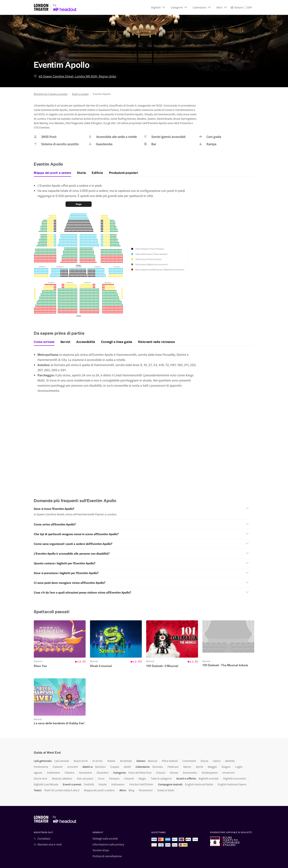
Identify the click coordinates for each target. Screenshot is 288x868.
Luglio (239, 756)
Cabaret (58, 756)
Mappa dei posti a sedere (99, 779)
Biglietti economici (235, 767)
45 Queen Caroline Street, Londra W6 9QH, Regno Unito (75, 76)
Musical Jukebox (62, 767)
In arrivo (98, 750)
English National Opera (232, 773)
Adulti (127, 756)
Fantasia (114, 767)
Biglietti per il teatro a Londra (51, 94)
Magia (142, 767)
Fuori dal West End (140, 762)
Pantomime (41, 756)
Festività (89, 773)
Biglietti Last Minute (46, 773)
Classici (161, 762)
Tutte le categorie (161, 767)
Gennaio (158, 756)
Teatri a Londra (80, 94)
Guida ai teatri (166, 779)
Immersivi (228, 762)
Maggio (212, 756)
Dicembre (103, 762)
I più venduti (62, 750)
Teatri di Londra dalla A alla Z (62, 779)
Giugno (226, 756)
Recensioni (146, 779)
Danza (204, 750)
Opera (217, 750)
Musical (153, 750)
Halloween (118, 773)
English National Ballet (199, 773)
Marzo (187, 756)
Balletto (230, 750)
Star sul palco (85, 767)
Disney (174, 762)
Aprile (199, 756)
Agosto (38, 762)
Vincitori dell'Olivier (141, 773)
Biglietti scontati (209, 767)
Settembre (54, 762)
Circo (101, 767)
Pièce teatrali (170, 750)
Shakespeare (210, 762)
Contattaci (44, 827)
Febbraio (173, 756)
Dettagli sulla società (105, 827)
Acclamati (126, 750)
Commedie (189, 750)
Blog (131, 779)
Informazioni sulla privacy (108, 833)
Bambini (100, 756)
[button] (158, 7)
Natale (111, 750)
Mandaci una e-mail (50, 833)
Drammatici (190, 762)
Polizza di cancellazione (107, 845)
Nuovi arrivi (81, 750)
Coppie (115, 756)
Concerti (73, 756)
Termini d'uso (101, 839)
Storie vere (40, 767)
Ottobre (70, 762)
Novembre (85, 762)
